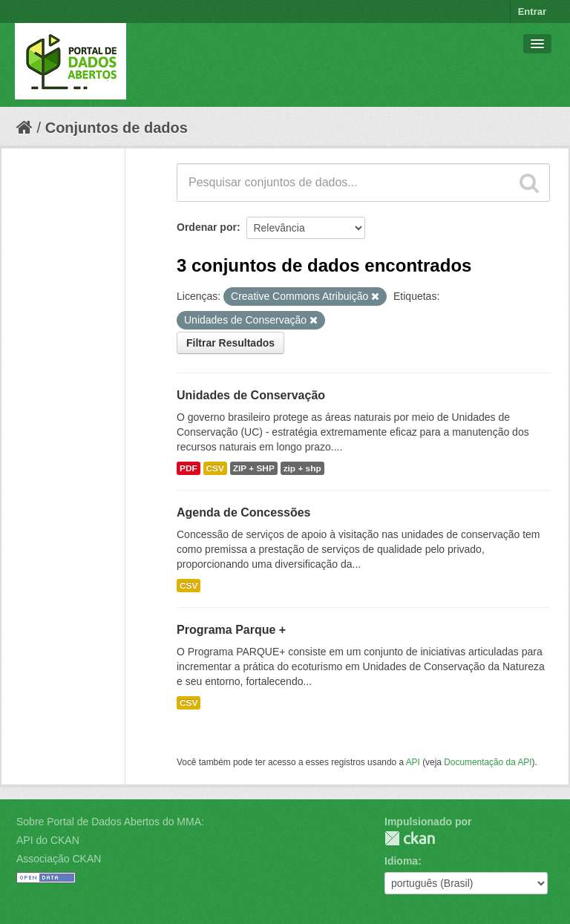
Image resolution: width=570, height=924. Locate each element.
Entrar (532, 12)
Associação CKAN (59, 859)
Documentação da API (488, 762)
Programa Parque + (231, 630)
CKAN (410, 838)
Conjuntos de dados (117, 128)
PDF (189, 468)
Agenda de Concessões (244, 512)
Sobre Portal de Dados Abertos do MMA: (110, 822)
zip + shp (302, 468)
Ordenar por (207, 227)
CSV (215, 468)
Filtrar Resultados (230, 343)
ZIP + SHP (254, 468)
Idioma (401, 861)
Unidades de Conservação (251, 395)
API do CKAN (48, 840)
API (413, 762)
